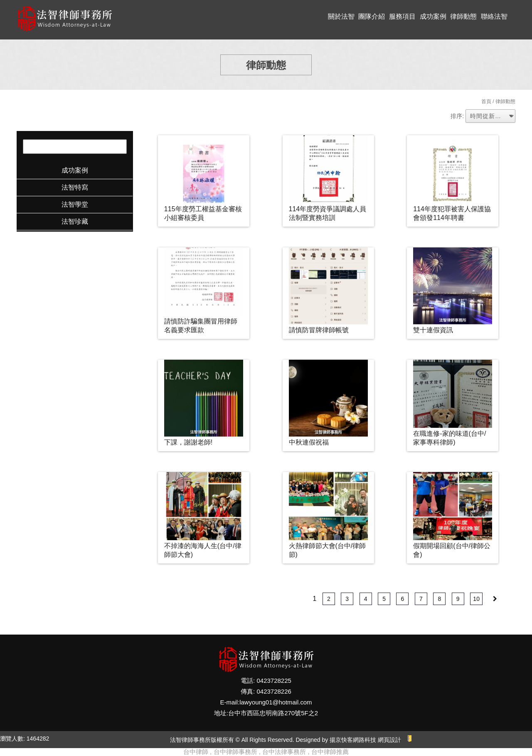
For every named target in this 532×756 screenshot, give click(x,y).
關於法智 (341, 16)
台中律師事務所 (235, 752)
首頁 (486, 101)
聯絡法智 (494, 16)
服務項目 (402, 16)
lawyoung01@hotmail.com (276, 702)
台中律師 (196, 752)
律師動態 (463, 16)
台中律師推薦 (330, 752)
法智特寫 (75, 187)
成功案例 (433, 16)
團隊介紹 (372, 16)
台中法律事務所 (284, 752)
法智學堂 (75, 204)
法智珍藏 (75, 221)
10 (476, 599)
